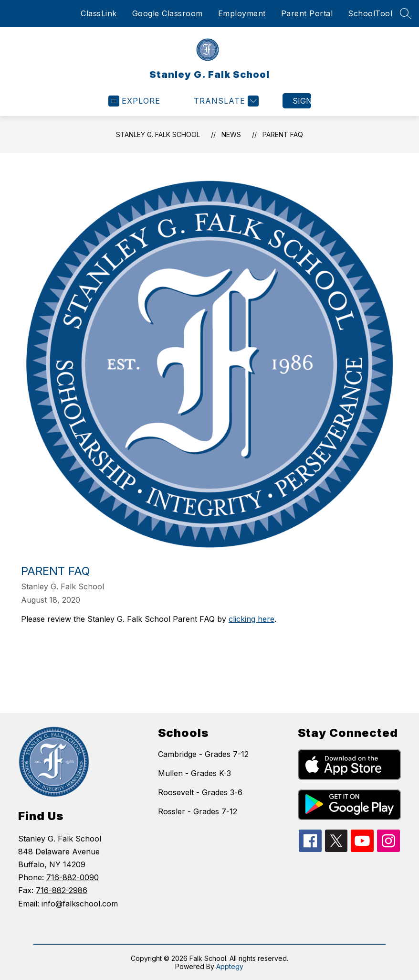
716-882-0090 (73, 877)
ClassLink (99, 13)
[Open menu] (134, 101)
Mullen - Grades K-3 (194, 773)
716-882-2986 (62, 890)
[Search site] (406, 13)
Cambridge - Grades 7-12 (203, 754)
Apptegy (230, 966)
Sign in (302, 101)
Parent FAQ (283, 134)
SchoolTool (370, 13)
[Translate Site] (225, 101)
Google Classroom (168, 13)
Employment (242, 13)
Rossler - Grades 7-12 (198, 811)
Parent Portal (307, 13)
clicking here (251, 619)
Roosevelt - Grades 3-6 (200, 792)
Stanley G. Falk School (158, 134)
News (231, 134)
